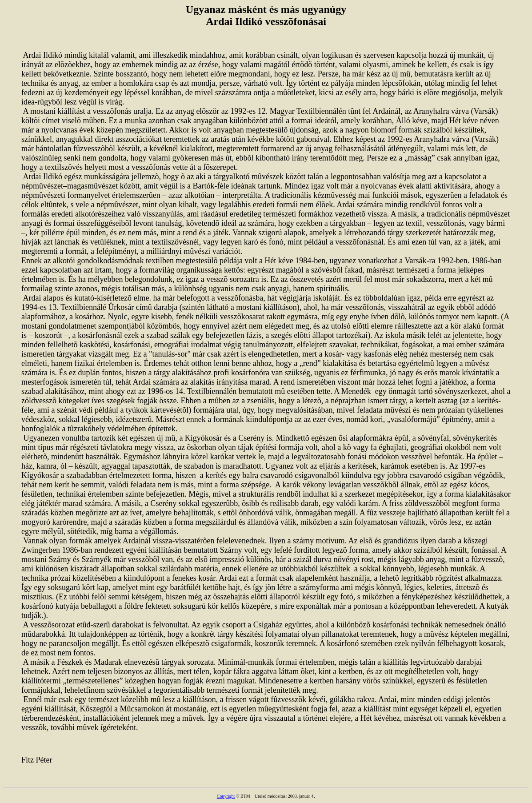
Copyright (226, 796)
